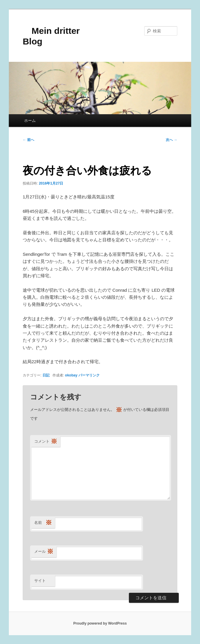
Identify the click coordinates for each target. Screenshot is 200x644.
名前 (43, 523)
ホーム (30, 121)
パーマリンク (89, 375)
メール (44, 552)
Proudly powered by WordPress (100, 623)
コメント (46, 442)
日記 (46, 375)
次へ (172, 140)
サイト (40, 581)
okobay (71, 375)
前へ (28, 140)
